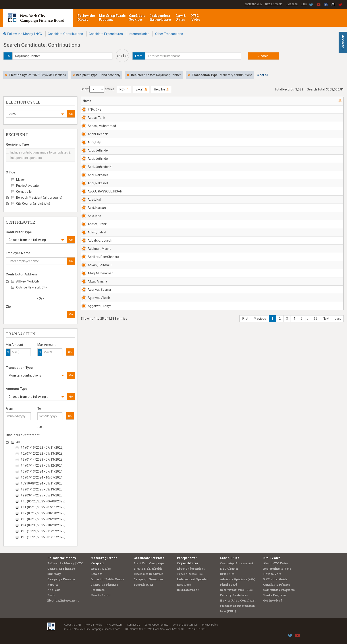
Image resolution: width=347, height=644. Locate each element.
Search (263, 56)
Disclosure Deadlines (148, 574)
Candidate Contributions (65, 34)
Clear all (262, 75)
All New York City (28, 281)
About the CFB (253, 4)
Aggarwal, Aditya (95, 518)
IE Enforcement (188, 590)
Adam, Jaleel (92, 365)
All (18, 442)
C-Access (292, 4)
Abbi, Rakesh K (93, 246)
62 (316, 540)
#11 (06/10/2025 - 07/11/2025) (43, 507)
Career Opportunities (156, 625)
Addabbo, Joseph (95, 382)
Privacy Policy (210, 625)
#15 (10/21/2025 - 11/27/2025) (43, 531)
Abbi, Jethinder (93, 195)
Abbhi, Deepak (93, 161)
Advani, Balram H (95, 433)
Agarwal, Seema (94, 484)
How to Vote (272, 574)
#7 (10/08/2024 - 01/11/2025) (42, 483)
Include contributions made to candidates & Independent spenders (38, 155)
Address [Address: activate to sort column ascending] (126, 101)
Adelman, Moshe (95, 399)
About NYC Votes (276, 563)
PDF (124, 89)
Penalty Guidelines (234, 595)
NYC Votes (196, 17)
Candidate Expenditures (106, 34)
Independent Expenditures (161, 17)
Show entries (98, 89)
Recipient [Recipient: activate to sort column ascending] (173, 101)
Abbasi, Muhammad (97, 144)
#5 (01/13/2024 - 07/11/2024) (42, 471)
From (9, 409)
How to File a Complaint (238, 600)
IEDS (304, 4)
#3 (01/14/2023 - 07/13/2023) (42, 459)
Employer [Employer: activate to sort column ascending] (217, 101)
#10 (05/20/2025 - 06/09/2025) (43, 501)
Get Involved (273, 600)
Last (338, 540)
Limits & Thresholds (148, 569)
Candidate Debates (277, 584)
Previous (260, 540)
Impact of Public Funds (107, 579)
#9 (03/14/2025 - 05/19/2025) (42, 495)
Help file (161, 89)
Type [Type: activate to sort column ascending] (313, 101)
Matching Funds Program (112, 17)
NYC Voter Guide (275, 579)
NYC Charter (229, 569)
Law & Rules (181, 17)
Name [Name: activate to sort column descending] (87, 101)
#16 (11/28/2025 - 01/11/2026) (43, 537)
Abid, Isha (90, 331)
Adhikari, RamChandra (98, 416)
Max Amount (46, 345)
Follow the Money (86, 17)
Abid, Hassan (92, 314)
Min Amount (14, 345)
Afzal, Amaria (93, 467)
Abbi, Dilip (90, 178)
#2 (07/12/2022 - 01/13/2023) (42, 454)
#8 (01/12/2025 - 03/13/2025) (42, 489)
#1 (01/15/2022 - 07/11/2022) (42, 448)
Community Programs (279, 590)
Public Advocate (27, 186)
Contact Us (134, 625)
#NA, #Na (90, 110)
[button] (36, 114)
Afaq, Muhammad (96, 450)
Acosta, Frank (92, 348)
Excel (141, 89)
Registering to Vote (277, 569)
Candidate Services (137, 17)
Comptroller (24, 192)
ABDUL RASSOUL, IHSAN (95, 282)
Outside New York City (32, 287)
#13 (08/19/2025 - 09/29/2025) (43, 519)
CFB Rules (227, 574)
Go (71, 114)
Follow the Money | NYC (25, 34)
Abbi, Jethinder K (95, 229)
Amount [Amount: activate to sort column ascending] (295, 101)
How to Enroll (100, 595)
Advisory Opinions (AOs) (238, 579)
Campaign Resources (148, 579)
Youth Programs (275, 595)
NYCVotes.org (115, 625)
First (245, 540)
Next (326, 540)
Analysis (54, 590)
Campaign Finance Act (237, 563)
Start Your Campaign (149, 563)
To (39, 409)
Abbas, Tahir (92, 127)
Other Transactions (169, 34)
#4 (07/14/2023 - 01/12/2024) (42, 465)
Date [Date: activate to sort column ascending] (272, 101)
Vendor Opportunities (185, 625)
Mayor (21, 180)
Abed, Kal (89, 297)
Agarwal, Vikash (94, 501)
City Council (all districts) (33, 204)
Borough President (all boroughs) (39, 198)
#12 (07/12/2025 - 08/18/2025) (43, 513)
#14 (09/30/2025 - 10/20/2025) (43, 525)
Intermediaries (139, 34)
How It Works (101, 569)
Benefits (96, 574)
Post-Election (143, 584)
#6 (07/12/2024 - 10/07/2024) (42, 477)
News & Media (274, 4)
